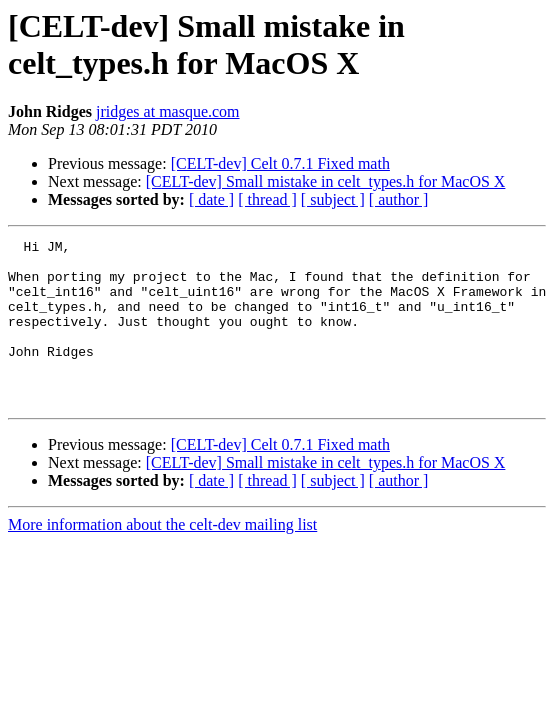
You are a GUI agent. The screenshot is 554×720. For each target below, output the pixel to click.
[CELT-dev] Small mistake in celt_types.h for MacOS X (326, 181)
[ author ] (399, 199)
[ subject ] (333, 199)
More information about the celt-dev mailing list (162, 557)
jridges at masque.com (168, 111)
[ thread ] (267, 199)
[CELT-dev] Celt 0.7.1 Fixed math (280, 163)
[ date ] (211, 199)
